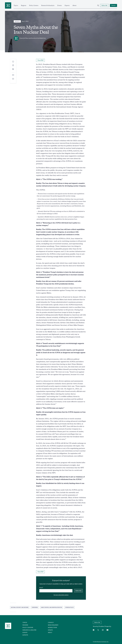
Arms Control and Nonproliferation (51, 607)
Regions (24, 5)
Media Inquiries (53, 625)
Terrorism (35, 607)
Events (60, 5)
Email (41, 588)
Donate (50, 630)
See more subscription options (61, 595)
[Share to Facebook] (13, 65)
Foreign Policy (69, 607)
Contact (51, 622)
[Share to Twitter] (13, 62)
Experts (67, 5)
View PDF (40, 60)
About (74, 5)
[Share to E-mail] (13, 75)
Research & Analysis (48, 5)
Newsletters (52, 627)
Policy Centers (34, 5)
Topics (16, 5)
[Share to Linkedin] (13, 70)
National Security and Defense (20, 607)
